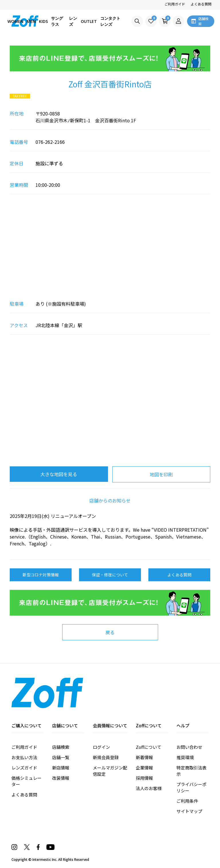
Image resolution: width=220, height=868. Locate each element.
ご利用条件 (187, 801)
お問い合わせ (189, 747)
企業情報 (144, 768)
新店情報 (61, 768)
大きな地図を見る (59, 474)
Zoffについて (149, 747)
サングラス (57, 21)
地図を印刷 (161, 474)
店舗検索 (61, 747)
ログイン (101, 747)
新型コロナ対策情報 (41, 575)
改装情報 (61, 778)
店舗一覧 (61, 757)
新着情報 (144, 757)
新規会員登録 (106, 757)
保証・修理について (110, 575)
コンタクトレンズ (110, 21)
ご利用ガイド (175, 4)
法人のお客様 (149, 788)
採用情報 (144, 778)
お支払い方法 (24, 757)
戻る (110, 632)
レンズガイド (24, 768)
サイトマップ (189, 811)
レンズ (73, 21)
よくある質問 (201, 4)
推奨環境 (185, 757)
